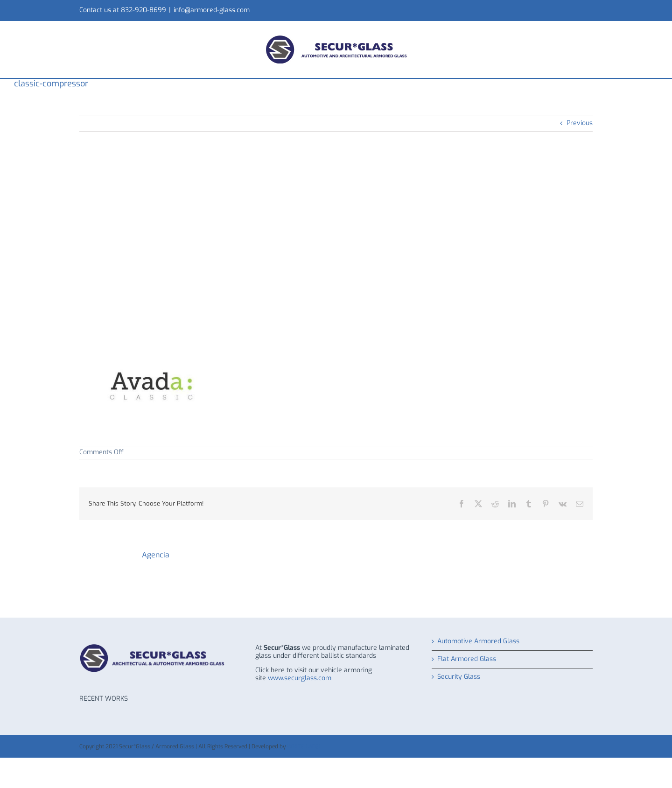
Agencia (156, 555)
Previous (580, 123)
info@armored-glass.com (212, 10)
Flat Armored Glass (467, 659)
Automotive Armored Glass (478, 642)
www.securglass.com (300, 678)
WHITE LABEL (304, 746)
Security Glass (459, 677)
